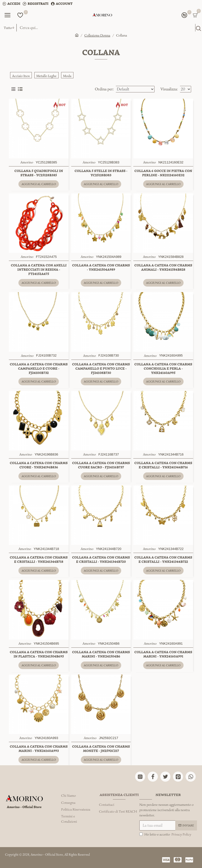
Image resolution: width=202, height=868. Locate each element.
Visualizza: (169, 89)
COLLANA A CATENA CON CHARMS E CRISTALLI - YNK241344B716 (163, 465)
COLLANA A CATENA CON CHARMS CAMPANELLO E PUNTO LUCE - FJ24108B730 (101, 369)
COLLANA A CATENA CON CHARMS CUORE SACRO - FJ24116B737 (101, 465)
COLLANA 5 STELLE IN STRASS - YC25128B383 (101, 173)
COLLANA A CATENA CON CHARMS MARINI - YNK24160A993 (39, 749)
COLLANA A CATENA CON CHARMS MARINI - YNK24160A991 (163, 654)
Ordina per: (104, 89)
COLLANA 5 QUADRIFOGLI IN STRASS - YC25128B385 (39, 173)
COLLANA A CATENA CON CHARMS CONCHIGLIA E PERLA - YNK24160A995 (163, 369)
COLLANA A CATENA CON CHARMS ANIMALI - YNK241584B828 (163, 268)
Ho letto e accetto (166, 834)
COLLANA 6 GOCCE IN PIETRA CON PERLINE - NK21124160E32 (163, 173)
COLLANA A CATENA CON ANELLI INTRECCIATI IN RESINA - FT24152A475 (39, 270)
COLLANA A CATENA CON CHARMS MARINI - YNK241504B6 (101, 654)
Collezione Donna (97, 35)
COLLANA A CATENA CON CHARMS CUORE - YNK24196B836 (39, 465)
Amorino (27, 162)
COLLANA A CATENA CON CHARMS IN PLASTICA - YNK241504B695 (39, 654)
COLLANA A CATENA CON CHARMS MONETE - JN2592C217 (101, 749)
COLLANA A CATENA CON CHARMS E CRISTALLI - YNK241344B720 (101, 560)
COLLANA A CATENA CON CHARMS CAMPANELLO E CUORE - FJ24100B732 (39, 369)
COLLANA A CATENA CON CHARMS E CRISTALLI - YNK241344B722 (163, 560)
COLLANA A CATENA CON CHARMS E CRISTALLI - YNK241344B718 (39, 560)
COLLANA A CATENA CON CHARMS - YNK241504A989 (101, 268)
